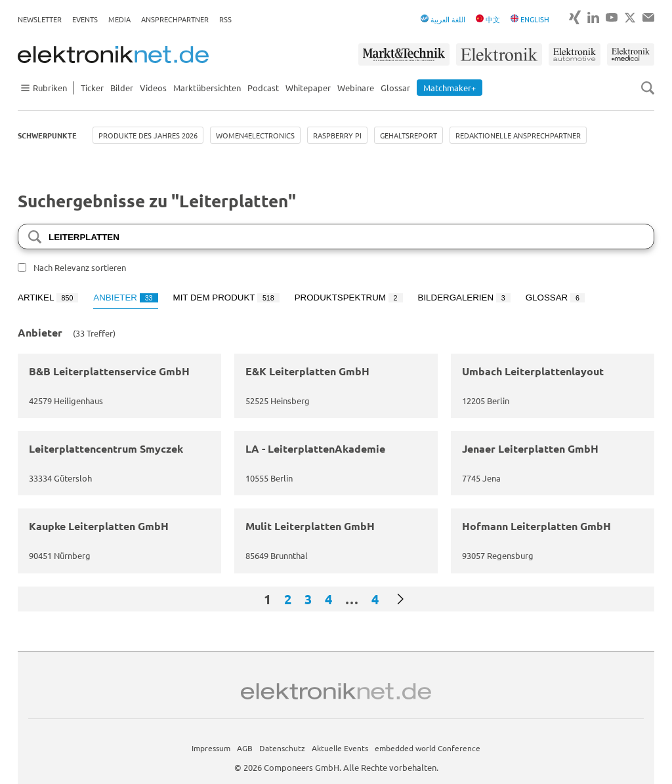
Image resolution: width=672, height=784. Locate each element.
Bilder (122, 88)
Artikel (48, 298)
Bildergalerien (464, 298)
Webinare (356, 88)
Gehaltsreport (409, 135)
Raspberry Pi (337, 135)
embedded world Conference (428, 748)
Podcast (263, 88)
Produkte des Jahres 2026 (148, 135)
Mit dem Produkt (226, 298)
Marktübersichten (207, 88)
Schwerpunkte (47, 135)
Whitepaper (308, 88)
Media (119, 19)
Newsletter (40, 19)
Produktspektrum (349, 298)
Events (85, 19)
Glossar (395, 88)
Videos (153, 88)
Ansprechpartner (175, 19)
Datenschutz (282, 748)
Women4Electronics (255, 135)
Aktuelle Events (340, 748)
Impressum (211, 748)
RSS (225, 19)
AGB (245, 748)
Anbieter (125, 298)
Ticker (92, 88)
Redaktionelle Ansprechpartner (518, 135)
